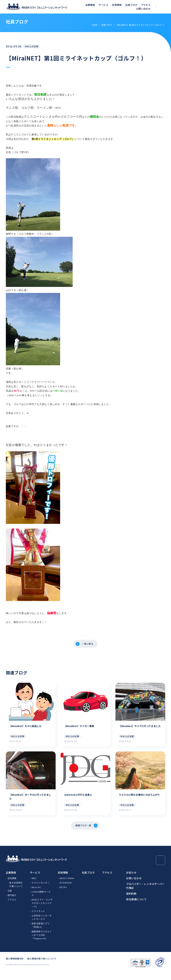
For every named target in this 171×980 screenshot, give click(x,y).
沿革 (10, 898)
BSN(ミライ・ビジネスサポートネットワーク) (42, 910)
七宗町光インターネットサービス (42, 924)
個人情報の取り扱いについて (42, 966)
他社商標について (136, 906)
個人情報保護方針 (15, 966)
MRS (34, 885)
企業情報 (90, 5)
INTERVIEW (66, 890)
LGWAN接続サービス (41, 900)
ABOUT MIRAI (67, 885)
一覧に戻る (88, 644)
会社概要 (12, 885)
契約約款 (131, 900)
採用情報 (117, 5)
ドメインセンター (40, 890)
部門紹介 (12, 902)
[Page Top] (161, 867)
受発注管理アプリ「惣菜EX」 (40, 932)
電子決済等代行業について (16, 891)
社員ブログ (131, 5)
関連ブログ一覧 (83, 832)
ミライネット (38, 918)
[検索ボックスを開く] (163, 7)
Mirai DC (36, 894)
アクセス (146, 5)
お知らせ (131, 879)
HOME (95, 25)
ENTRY (63, 894)
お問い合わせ (143, 9)
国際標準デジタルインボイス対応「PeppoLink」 (42, 942)
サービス (103, 5)
